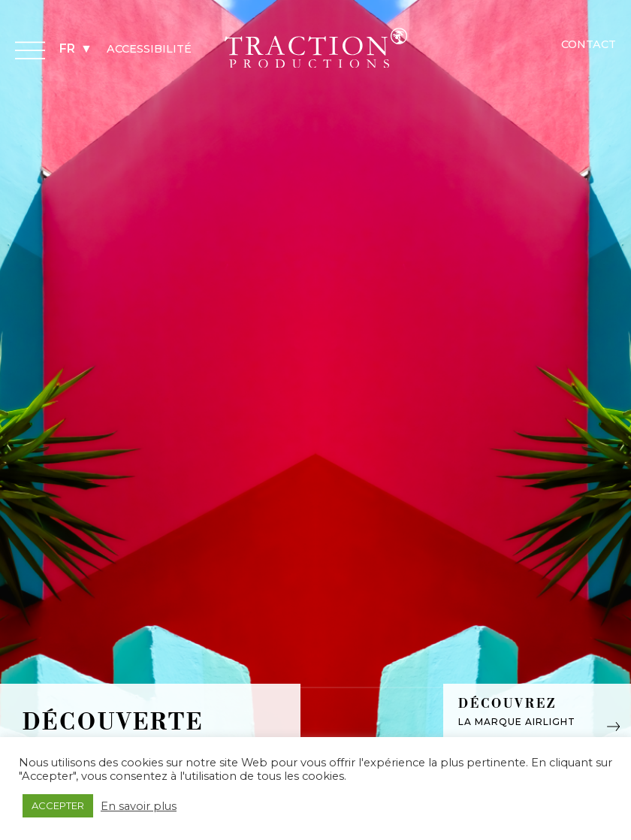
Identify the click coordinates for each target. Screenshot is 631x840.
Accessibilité (149, 49)
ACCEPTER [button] (58, 805)
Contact (589, 44)
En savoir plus (139, 806)
